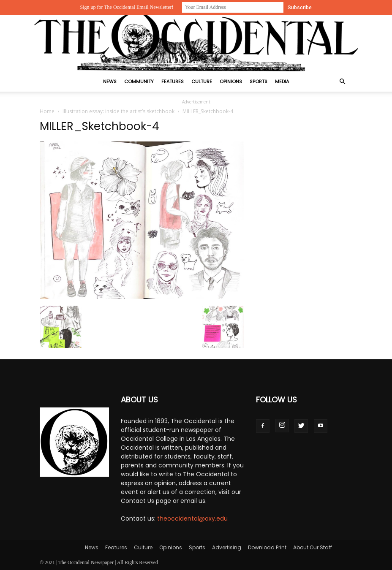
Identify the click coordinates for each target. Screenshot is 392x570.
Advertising (227, 547)
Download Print (267, 547)
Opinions (231, 81)
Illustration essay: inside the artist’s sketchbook (118, 111)
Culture (202, 81)
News (110, 81)
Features (173, 81)
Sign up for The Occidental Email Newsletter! (127, 7)
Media (282, 81)
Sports (259, 81)
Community (139, 81)
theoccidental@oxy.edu (192, 518)
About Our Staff (313, 547)
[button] (342, 82)
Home (47, 111)
